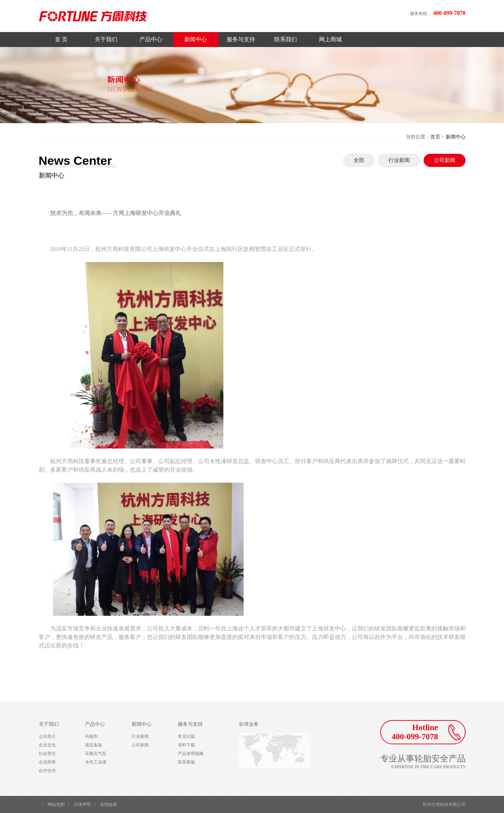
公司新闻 (445, 160)
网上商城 (330, 39)
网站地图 (56, 804)
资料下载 (186, 745)
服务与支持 (241, 39)
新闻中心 (196, 39)
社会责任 (47, 754)
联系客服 (186, 762)
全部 (359, 160)
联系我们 (286, 39)
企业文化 (47, 745)
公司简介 (47, 736)
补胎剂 (91, 736)
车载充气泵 (96, 754)
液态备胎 (94, 745)
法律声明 (82, 804)
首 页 (61, 39)
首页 (435, 137)
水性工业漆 (96, 762)
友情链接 (108, 804)
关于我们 (106, 39)
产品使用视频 (191, 754)
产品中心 (151, 39)
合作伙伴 (47, 771)
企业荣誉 (47, 762)
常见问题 (186, 736)
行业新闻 (399, 160)
